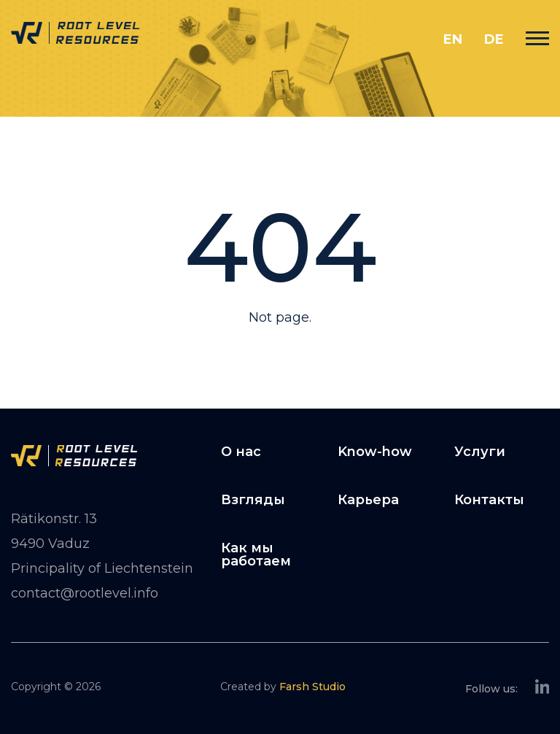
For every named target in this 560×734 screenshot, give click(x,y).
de (494, 39)
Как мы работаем (256, 555)
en (453, 39)
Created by (283, 687)
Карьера (368, 500)
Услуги (480, 452)
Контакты (489, 500)
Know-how (375, 452)
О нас (241, 452)
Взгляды (253, 500)
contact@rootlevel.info (85, 593)
